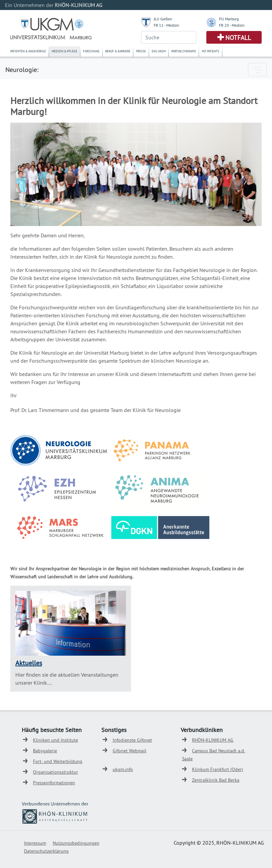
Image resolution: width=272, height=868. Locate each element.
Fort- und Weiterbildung (58, 761)
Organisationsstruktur (55, 772)
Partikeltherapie (184, 51)
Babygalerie (45, 751)
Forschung (91, 51)
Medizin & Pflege (64, 51)
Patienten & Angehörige (28, 51)
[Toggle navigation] (257, 70)
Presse (141, 51)
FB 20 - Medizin (232, 25)
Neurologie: (22, 69)
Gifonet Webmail (129, 751)
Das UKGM (159, 51)
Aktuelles (29, 663)
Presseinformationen (54, 783)
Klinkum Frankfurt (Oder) (217, 769)
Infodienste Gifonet (132, 740)
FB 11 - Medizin (166, 25)
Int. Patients (210, 51)
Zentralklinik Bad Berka (216, 780)
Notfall (238, 38)
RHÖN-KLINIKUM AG (213, 740)
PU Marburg (229, 19)
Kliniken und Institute (55, 740)
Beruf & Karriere (118, 51)
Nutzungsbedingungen (76, 843)
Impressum (35, 843)
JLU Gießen (163, 19)
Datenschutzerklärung (46, 851)
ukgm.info (123, 769)
